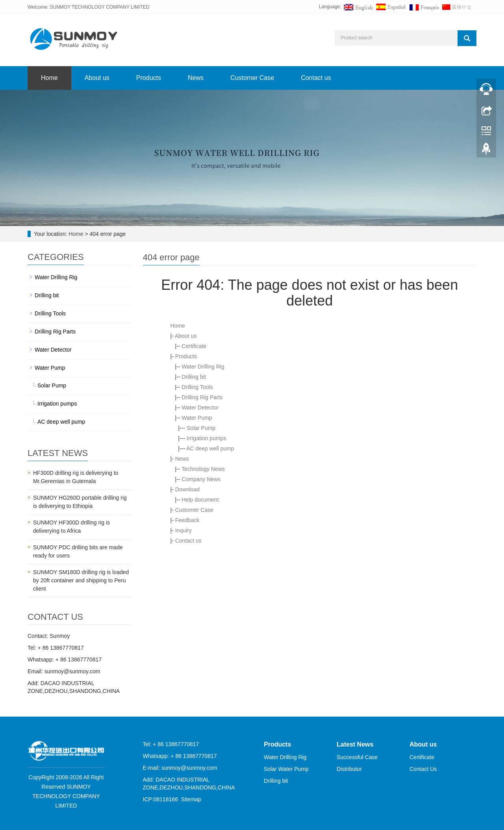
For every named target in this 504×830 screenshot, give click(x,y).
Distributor (349, 769)
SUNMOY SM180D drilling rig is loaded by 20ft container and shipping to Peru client (81, 580)
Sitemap (191, 799)
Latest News (355, 744)
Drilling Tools (197, 387)
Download (187, 489)
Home (49, 78)
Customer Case (252, 78)
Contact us (316, 78)
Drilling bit (194, 377)
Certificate (194, 346)
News (196, 78)
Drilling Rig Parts (202, 397)
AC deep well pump (210, 448)
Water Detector (200, 408)
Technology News (203, 469)
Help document (200, 500)
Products (149, 78)
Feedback (187, 520)
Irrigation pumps (206, 438)
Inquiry (183, 530)
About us (97, 78)
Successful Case (357, 757)
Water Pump (197, 418)
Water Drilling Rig (203, 367)
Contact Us (423, 769)
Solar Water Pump (286, 769)
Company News (201, 479)
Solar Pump (201, 428)
